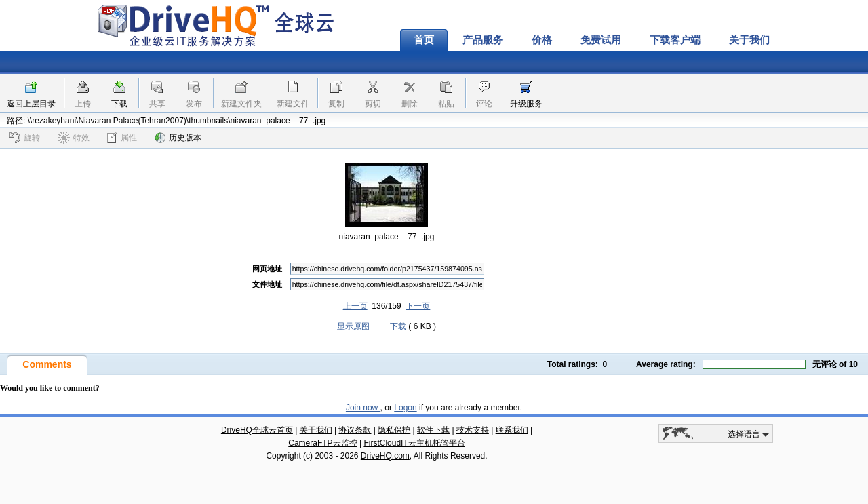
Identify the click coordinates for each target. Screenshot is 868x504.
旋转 (25, 138)
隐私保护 (394, 430)
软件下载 (433, 430)
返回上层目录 (31, 104)
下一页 (418, 306)
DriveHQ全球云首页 (257, 430)
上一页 (355, 306)
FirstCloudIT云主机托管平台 (414, 443)
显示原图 (353, 326)
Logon (405, 408)
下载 (119, 104)
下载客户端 (675, 40)
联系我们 (512, 430)
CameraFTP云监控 (322, 443)
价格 (542, 40)
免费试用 (601, 40)
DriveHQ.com (385, 456)
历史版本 (178, 138)
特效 (74, 138)
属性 (122, 137)
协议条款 (355, 430)
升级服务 (526, 104)
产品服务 (483, 40)
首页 (424, 40)
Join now (363, 408)
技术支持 (473, 430)
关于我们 (749, 40)
